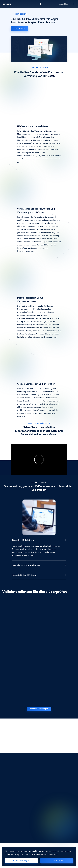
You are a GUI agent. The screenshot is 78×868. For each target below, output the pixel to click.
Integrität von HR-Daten (24, 575)
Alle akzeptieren (57, 861)
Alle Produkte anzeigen (39, 709)
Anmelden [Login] (63, 4)
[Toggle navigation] (74, 4)
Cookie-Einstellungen (21, 861)
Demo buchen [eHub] (19, 29)
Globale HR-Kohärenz (23, 540)
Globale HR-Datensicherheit (26, 566)
